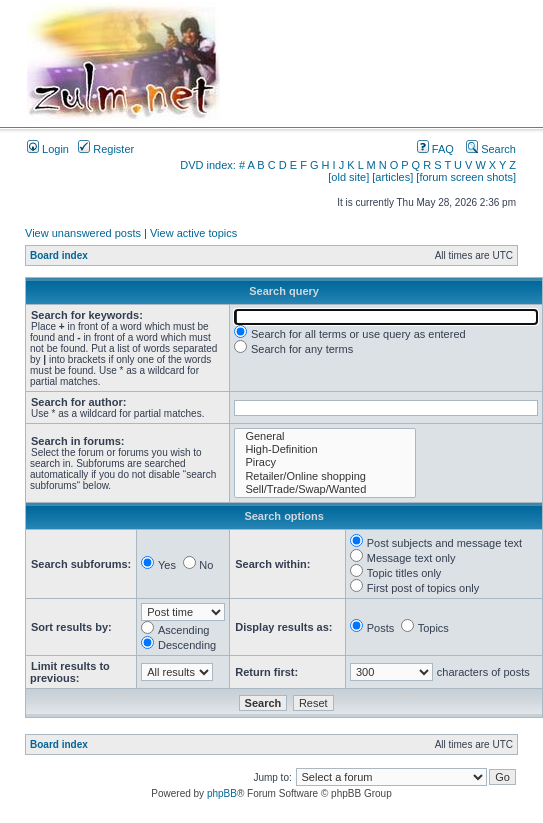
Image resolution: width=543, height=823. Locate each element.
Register (106, 149)
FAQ (435, 149)
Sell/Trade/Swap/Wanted (324, 489)
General (324, 436)
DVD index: (208, 165)
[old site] (348, 177)
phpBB (222, 793)
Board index (59, 255)
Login (48, 149)
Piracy (324, 462)
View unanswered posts (83, 233)
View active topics (193, 233)
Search (491, 149)
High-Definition (324, 449)
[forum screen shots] (466, 177)
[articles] (392, 177)
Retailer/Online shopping (324, 476)
